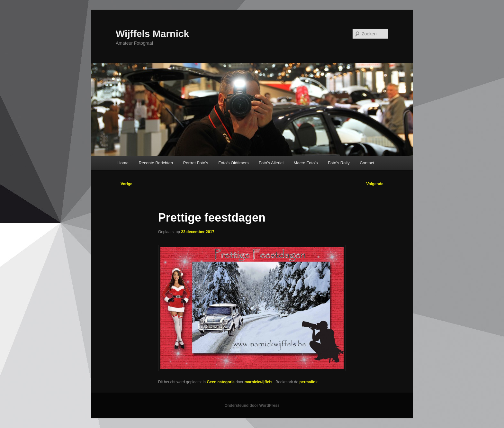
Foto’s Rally (339, 163)
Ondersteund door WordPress (252, 405)
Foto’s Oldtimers (233, 163)
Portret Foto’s (196, 163)
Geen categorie (221, 382)
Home (123, 163)
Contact (367, 163)
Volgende (377, 184)
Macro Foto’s (306, 163)
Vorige (124, 184)
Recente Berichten (156, 163)
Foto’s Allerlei (271, 163)
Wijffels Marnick (152, 34)
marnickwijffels (259, 382)
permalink (309, 382)
